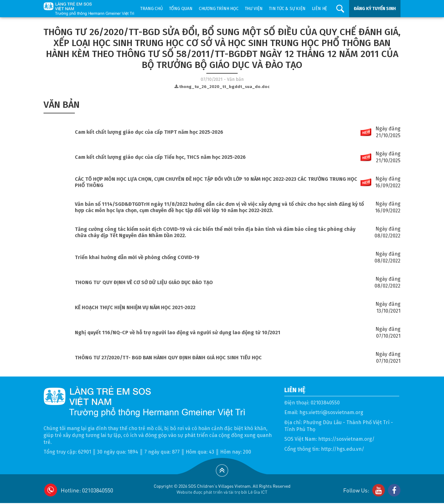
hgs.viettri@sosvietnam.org (331, 412)
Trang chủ (151, 9)
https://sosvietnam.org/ (346, 439)
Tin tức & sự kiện (287, 9)
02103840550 (325, 403)
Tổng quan (181, 9)
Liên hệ (320, 9)
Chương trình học (219, 9)
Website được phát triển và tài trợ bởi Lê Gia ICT (222, 492)
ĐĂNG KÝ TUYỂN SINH (375, 9)
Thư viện (254, 9)
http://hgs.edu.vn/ (343, 449)
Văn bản (62, 105)
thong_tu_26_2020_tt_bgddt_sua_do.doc (222, 87)
